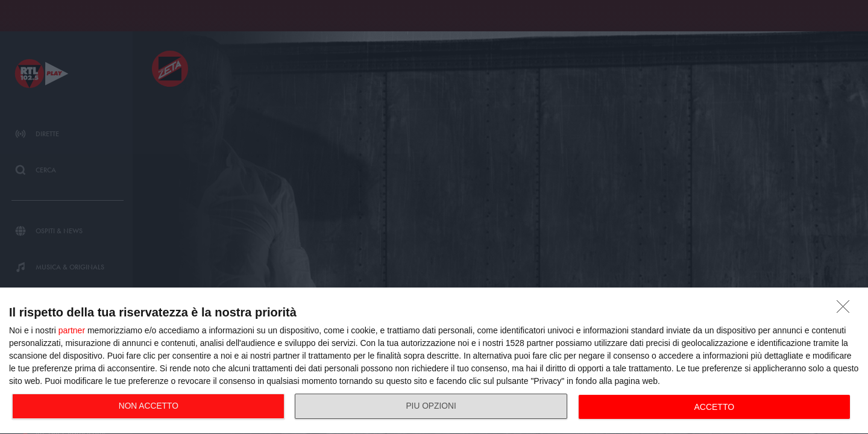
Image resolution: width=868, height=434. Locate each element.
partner (72, 330)
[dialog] (434, 361)
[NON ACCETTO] (846, 310)
